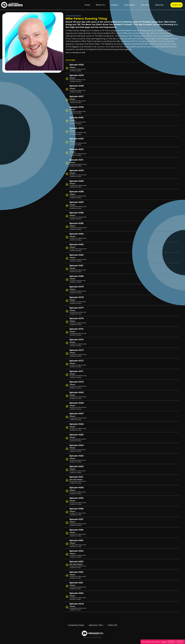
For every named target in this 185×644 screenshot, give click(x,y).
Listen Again (129, 5)
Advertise (159, 5)
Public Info (113, 625)
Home (87, 5)
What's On (100, 5)
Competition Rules (76, 625)
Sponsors (145, 5)
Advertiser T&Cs (96, 625)
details (164, 642)
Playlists (115, 5)
